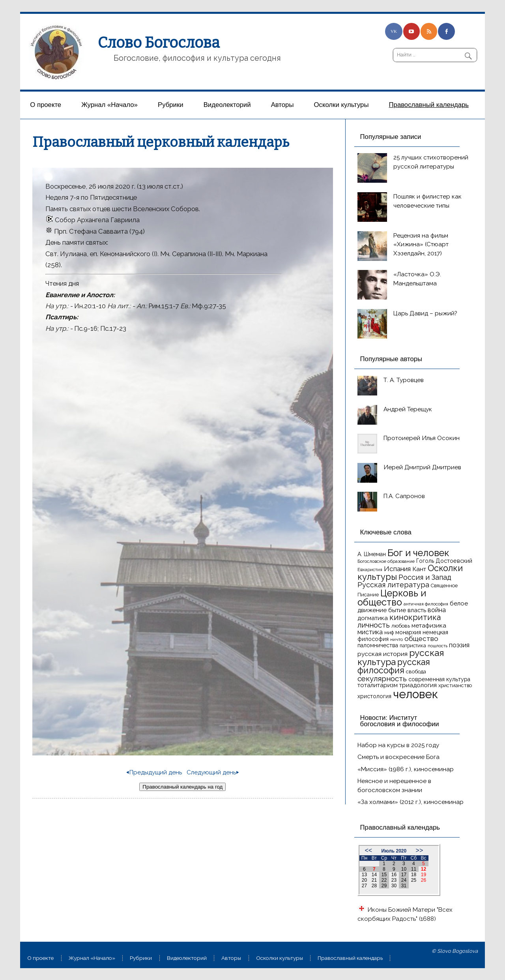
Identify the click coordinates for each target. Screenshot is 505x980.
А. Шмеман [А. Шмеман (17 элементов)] (372, 554)
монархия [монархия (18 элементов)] (408, 632)
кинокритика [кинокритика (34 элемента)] (415, 617)
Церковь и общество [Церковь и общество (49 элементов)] (392, 598)
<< (368, 850)
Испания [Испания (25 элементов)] (397, 569)
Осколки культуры (341, 105)
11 (414, 869)
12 (424, 869)
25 (414, 880)
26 (424, 880)
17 (404, 875)
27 (364, 886)
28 (374, 886)
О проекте (46, 105)
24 (404, 880)
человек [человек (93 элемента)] (415, 694)
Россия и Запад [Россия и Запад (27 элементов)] (425, 577)
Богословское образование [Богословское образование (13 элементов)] (386, 561)
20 (364, 880)
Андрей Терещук (408, 409)
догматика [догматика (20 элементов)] (373, 618)
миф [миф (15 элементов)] (389, 632)
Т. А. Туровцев (404, 380)
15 (384, 875)
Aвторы (282, 105)
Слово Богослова (159, 43)
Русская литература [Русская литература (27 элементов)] (393, 585)
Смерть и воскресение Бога (398, 757)
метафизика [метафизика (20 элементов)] (429, 626)
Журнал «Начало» (109, 105)
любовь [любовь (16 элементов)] (401, 626)
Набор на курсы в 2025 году (398, 745)
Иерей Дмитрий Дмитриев (422, 467)
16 (394, 875)
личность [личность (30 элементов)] (374, 625)
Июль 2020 (394, 851)
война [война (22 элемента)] (437, 610)
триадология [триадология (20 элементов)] (418, 685)
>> (420, 850)
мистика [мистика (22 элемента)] (370, 632)
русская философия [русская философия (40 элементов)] (394, 666)
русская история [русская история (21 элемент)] (382, 654)
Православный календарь (429, 105)
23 (394, 880)
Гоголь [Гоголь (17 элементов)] (425, 561)
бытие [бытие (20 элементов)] (397, 610)
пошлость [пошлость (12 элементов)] (438, 646)
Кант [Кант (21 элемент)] (419, 569)
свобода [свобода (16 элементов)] (416, 672)
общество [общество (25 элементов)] (421, 639)
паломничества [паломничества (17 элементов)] (378, 645)
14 (374, 875)
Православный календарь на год (182, 787)
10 (404, 869)
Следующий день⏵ (213, 772)
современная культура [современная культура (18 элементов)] (439, 679)
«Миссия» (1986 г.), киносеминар (406, 769)
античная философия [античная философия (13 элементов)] (426, 604)
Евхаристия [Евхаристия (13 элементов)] (370, 570)
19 (424, 875)
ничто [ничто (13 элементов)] (397, 639)
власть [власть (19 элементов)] (417, 610)
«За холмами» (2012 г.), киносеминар (411, 802)
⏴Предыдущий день (154, 772)
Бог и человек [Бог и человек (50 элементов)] (418, 553)
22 (384, 880)
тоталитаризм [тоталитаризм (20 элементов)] (378, 685)
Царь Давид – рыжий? (425, 313)
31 (404, 886)
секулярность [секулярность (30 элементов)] (382, 678)
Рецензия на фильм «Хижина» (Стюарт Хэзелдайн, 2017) (421, 245)
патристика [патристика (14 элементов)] (413, 646)
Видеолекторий (227, 105)
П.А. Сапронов (404, 496)
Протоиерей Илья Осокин (422, 438)
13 (364, 875)
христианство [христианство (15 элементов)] (455, 685)
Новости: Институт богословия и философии (400, 721)
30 (394, 886)
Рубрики (171, 105)
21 (374, 880)
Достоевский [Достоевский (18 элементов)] (454, 561)
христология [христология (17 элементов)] (374, 696)
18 (414, 875)
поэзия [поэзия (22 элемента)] (459, 645)
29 (384, 886)
